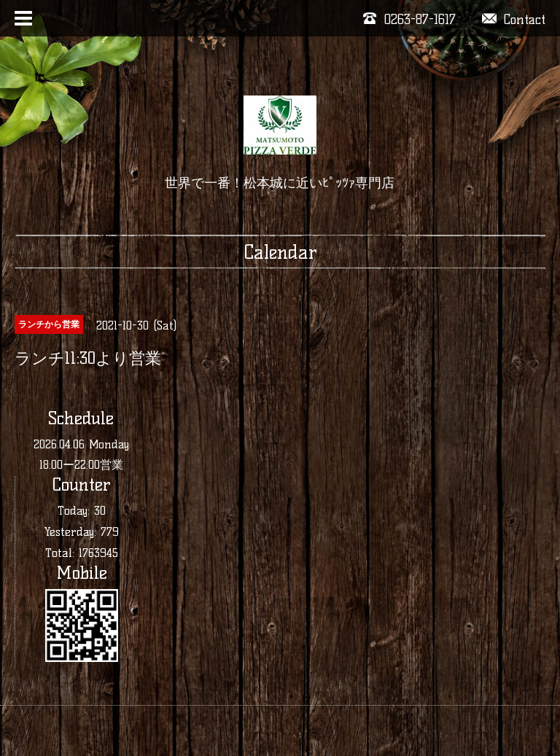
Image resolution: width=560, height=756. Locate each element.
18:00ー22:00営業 (81, 465)
